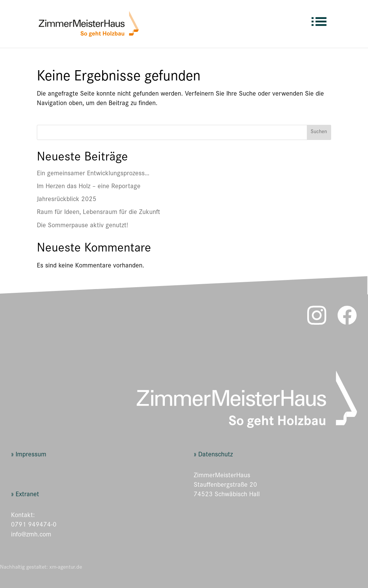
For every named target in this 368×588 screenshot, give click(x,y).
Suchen (319, 132)
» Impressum (29, 455)
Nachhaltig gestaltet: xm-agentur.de (41, 568)
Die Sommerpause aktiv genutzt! (82, 226)
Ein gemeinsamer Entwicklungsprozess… (93, 174)
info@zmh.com (31, 535)
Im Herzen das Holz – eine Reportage (89, 187)
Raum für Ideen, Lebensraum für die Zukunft (99, 213)
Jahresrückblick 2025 (67, 200)
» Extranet (25, 495)
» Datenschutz (213, 455)
